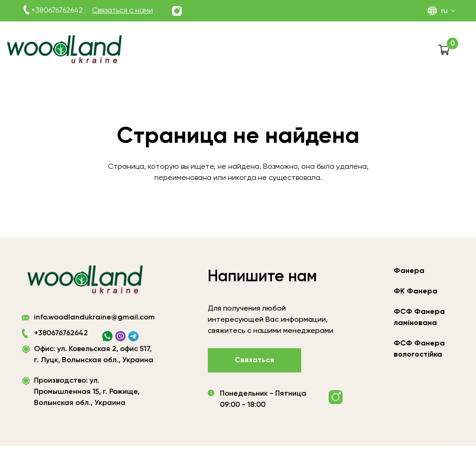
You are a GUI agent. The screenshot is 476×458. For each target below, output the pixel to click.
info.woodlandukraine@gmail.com (94, 320)
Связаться (255, 360)
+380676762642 (57, 11)
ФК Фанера (416, 292)
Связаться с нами (122, 11)
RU (444, 11)
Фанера (409, 271)
